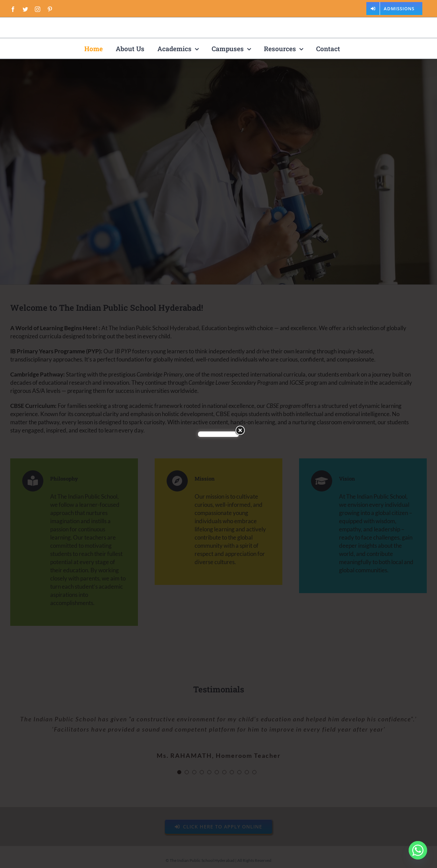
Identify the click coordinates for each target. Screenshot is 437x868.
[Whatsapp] (418, 850)
